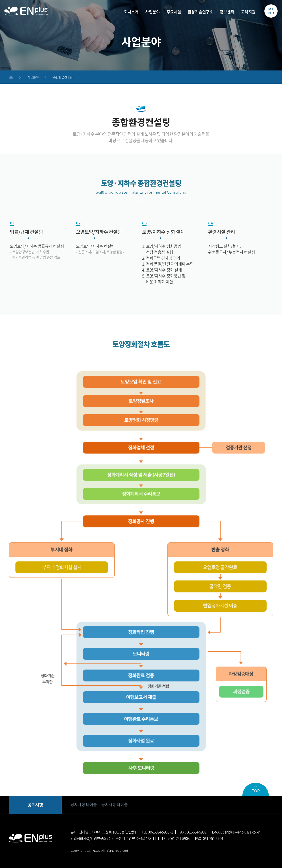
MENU (271, 11)
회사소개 (131, 12)
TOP (256, 789)
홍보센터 (227, 12)
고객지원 (248, 12)
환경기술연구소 (200, 12)
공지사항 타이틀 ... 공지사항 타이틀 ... (101, 805)
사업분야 (152, 12)
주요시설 (174, 12)
